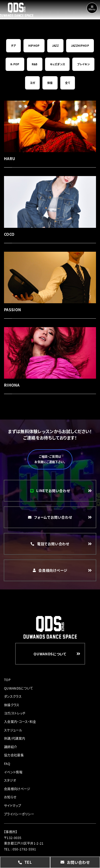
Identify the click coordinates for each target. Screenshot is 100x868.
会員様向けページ (17, 789)
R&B (35, 64)
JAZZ (55, 46)
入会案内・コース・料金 (20, 722)
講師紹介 (11, 747)
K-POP (15, 64)
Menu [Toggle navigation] (92, 8)
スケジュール (13, 730)
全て (68, 83)
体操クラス (12, 705)
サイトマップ (13, 805)
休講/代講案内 (15, 738)
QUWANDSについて (18, 688)
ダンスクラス (13, 696)
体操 (50, 83)
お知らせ (10, 797)
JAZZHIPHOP (80, 46)
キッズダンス (57, 64)
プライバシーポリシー (19, 814)
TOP (7, 680)
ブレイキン (83, 64)
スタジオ (10, 780)
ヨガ (33, 83)
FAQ (7, 764)
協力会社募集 (14, 755)
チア (13, 46)
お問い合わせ (75, 862)
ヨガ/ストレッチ (15, 713)
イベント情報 (13, 772)
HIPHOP (34, 46)
